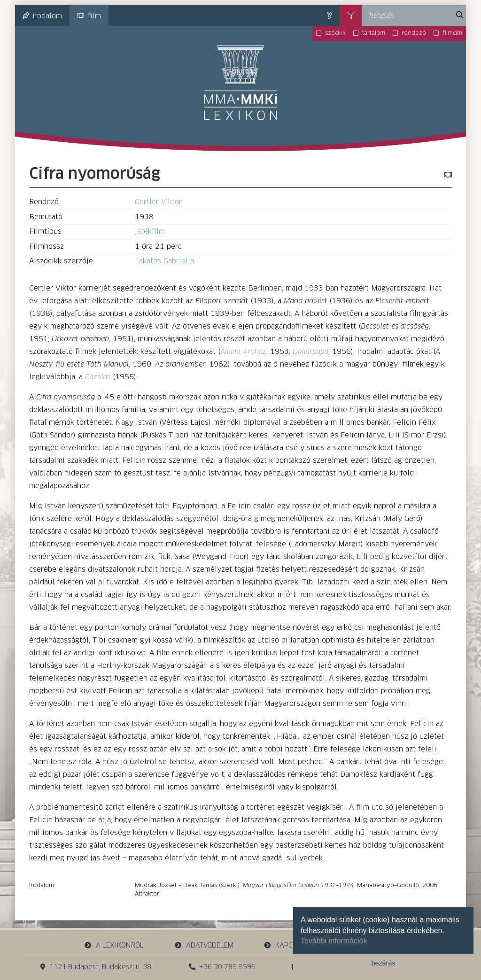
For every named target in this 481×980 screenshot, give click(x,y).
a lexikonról (114, 946)
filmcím (452, 33)
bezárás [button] (383, 963)
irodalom (42, 16)
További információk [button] (334, 941)
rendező (414, 33)
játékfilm (150, 232)
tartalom (374, 33)
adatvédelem (204, 946)
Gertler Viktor (158, 202)
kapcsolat (288, 946)
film (89, 16)
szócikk (335, 33)
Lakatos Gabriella (164, 261)
